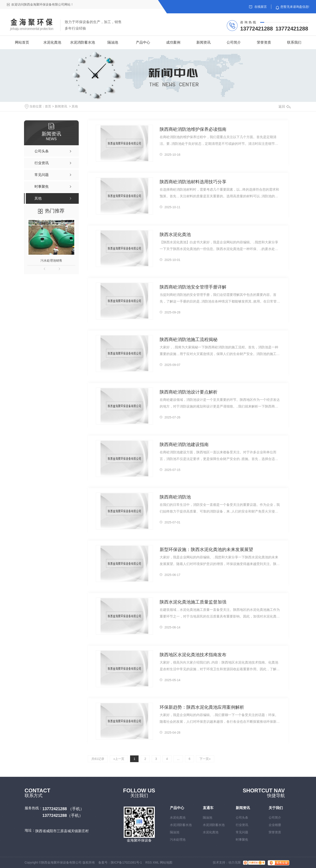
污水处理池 (178, 840)
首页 (48, 106)
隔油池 (113, 42)
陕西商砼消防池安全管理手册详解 (193, 287)
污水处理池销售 (51, 260)
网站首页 (22, 42)
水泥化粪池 (52, 42)
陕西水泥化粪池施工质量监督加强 (193, 602)
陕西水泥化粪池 (175, 234)
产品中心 (143, 42)
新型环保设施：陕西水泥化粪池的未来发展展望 (206, 549)
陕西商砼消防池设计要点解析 (189, 392)
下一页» (205, 759)
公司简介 (234, 42)
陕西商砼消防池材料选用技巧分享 (193, 182)
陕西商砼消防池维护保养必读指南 (193, 129)
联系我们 (294, 42)
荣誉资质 (264, 42)
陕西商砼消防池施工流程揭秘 (189, 339)
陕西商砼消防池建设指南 (184, 444)
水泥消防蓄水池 (83, 42)
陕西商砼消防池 (175, 497)
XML (156, 862)
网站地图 (166, 862)
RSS (149, 862)
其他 (75, 106)
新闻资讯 (203, 42)
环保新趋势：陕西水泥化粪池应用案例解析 (202, 707)
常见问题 (242, 832)
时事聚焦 (242, 840)
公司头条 (242, 818)
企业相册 (275, 825)
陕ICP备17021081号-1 (126, 862)
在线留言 (258, 7)
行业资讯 (242, 825)
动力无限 (235, 862)
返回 (284, 106)
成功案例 (173, 42)
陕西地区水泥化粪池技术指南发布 (193, 655)
